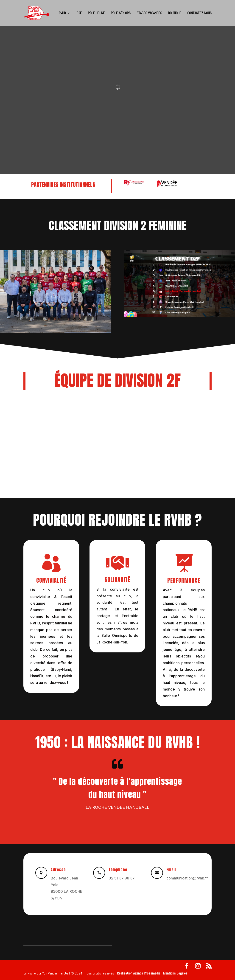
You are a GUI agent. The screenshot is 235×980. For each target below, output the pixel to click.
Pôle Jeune (96, 13)
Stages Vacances (149, 13)
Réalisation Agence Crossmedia (139, 973)
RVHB (62, 13)
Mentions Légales (175, 973)
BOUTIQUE (175, 13)
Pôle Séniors (121, 13)
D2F (79, 13)
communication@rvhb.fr (187, 878)
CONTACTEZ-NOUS (199, 13)
